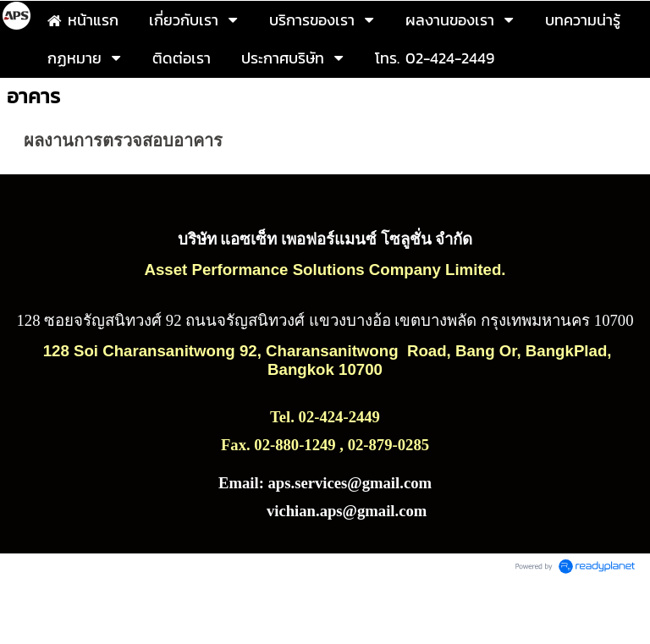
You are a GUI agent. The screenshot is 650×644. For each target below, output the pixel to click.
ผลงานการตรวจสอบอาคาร (123, 140)
